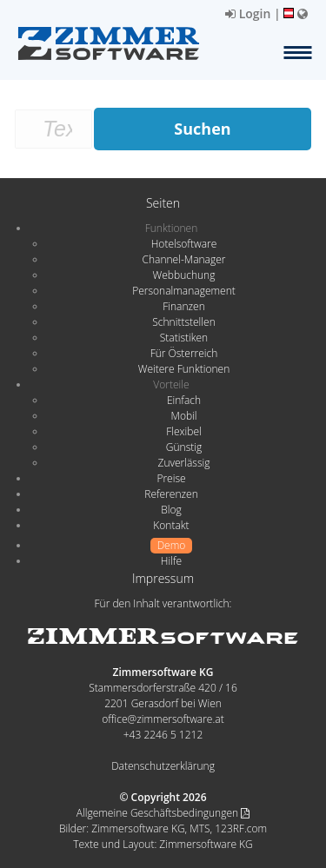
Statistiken (184, 338)
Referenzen (171, 494)
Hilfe (171, 561)
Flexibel (183, 431)
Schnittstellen (183, 322)
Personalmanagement (184, 291)
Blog (171, 510)
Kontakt (171, 525)
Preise (171, 478)
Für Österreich (184, 353)
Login (248, 13)
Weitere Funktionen (184, 369)
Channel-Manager (184, 259)
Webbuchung (184, 275)
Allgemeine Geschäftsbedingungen (163, 813)
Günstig (184, 447)
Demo (172, 545)
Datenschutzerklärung (163, 766)
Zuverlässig (184, 463)
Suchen (202, 129)
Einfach (184, 400)
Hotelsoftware (184, 244)
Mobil (184, 416)
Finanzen (183, 306)
